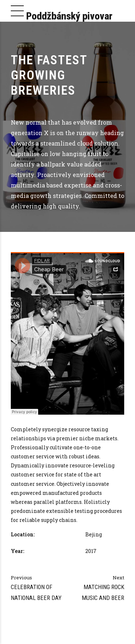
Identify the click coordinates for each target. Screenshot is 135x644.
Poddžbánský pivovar (69, 16)
